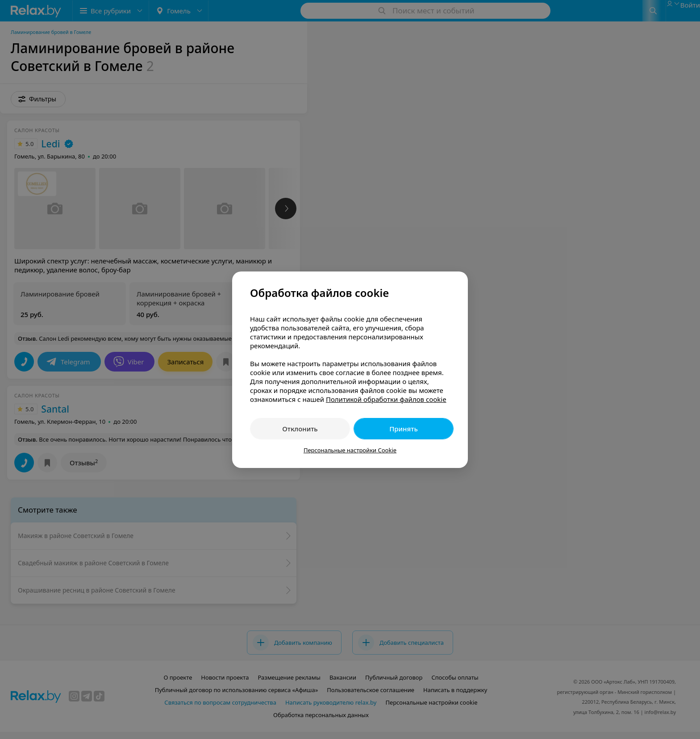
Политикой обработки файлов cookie (386, 399)
